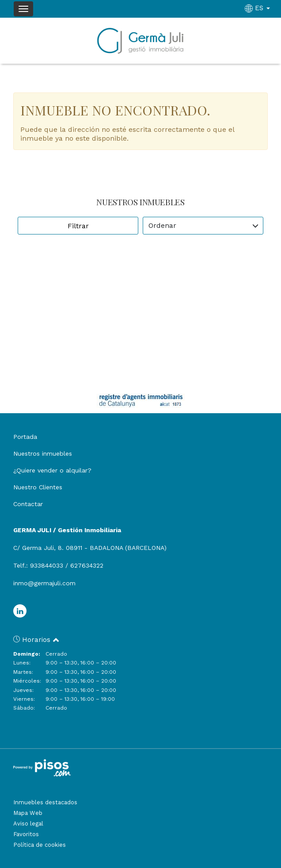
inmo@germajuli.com (44, 583)
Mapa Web (28, 813)
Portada (25, 437)
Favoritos (26, 834)
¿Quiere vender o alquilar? (52, 470)
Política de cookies (40, 845)
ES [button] (258, 8)
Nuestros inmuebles (43, 453)
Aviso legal (28, 824)
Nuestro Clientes (38, 487)
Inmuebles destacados (45, 802)
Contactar (28, 504)
